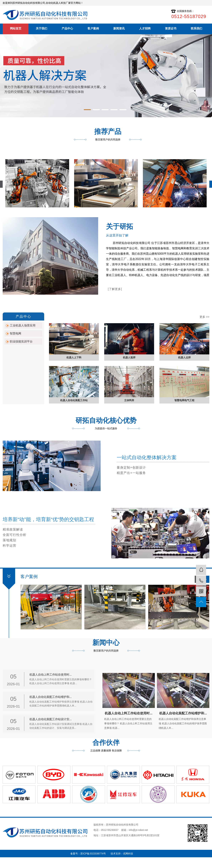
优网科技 (128, 854)
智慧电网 (15, 333)
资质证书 (171, 28)
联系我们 (197, 28)
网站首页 (16, 28)
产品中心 (67, 28)
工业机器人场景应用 (23, 325)
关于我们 (42, 28)
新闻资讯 (119, 28)
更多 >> (204, 317)
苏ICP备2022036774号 (95, 854)
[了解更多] (115, 289)
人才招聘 (145, 28)
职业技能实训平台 (21, 341)
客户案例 (93, 28)
